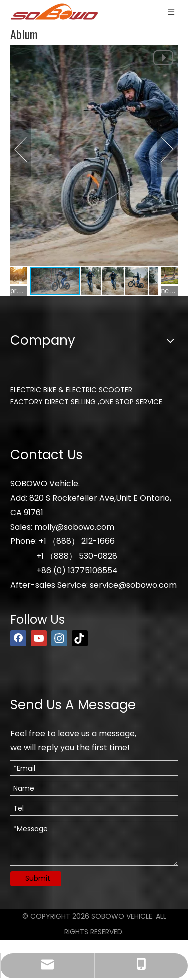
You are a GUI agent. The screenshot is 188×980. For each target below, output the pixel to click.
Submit (38, 878)
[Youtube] (39, 638)
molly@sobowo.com (74, 527)
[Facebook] (18, 638)
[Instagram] (59, 638)
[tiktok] (80, 638)
